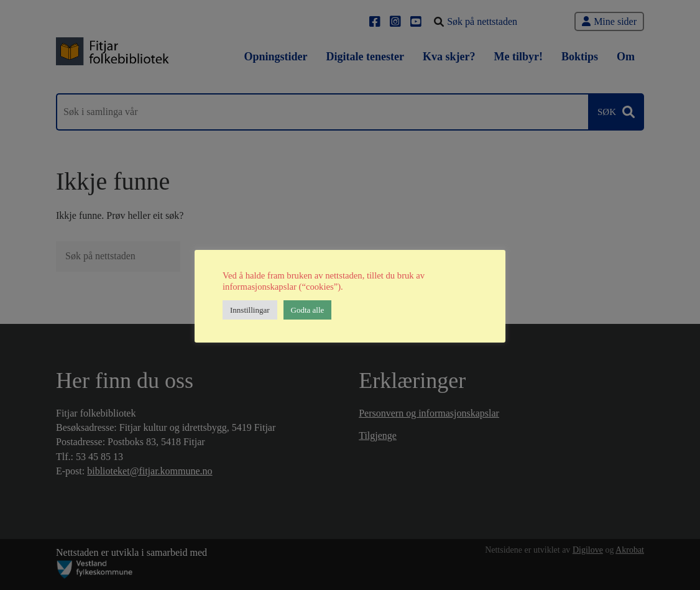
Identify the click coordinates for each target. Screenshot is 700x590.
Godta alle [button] (308, 310)
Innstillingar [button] (250, 310)
